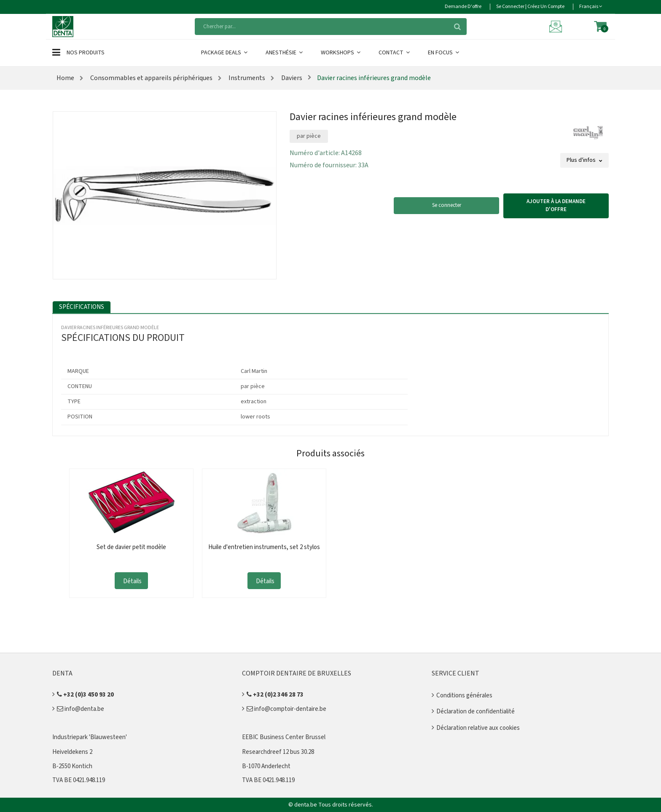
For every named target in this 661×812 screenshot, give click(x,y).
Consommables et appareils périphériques (151, 78)
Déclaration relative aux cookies (478, 728)
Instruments (246, 78)
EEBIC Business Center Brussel (284, 737)
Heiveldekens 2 (72, 752)
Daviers (291, 78)
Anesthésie (285, 53)
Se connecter (447, 205)
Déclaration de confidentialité (476, 712)
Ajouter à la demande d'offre (556, 206)
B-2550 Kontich (72, 766)
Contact (395, 53)
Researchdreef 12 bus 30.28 (278, 752)
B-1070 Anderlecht (266, 766)
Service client (455, 673)
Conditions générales (464, 695)
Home (65, 78)
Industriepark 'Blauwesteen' (90, 737)
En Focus (444, 53)
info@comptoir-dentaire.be (286, 709)
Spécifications (82, 307)
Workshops (341, 53)
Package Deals (225, 53)
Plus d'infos (584, 160)
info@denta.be (81, 709)
